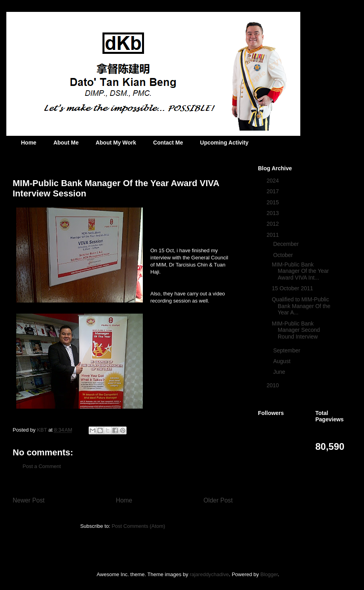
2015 (274, 202)
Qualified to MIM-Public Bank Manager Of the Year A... (301, 306)
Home (29, 143)
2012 (274, 224)
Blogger (269, 574)
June (280, 372)
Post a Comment (42, 466)
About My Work (116, 143)
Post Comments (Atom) (138, 526)
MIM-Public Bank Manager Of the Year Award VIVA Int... (300, 271)
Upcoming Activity (224, 143)
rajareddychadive (209, 574)
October (284, 255)
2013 (274, 213)
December (286, 244)
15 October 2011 (292, 288)
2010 (274, 385)
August (282, 361)
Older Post (218, 500)
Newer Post (29, 500)
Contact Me (168, 143)
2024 (274, 181)
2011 (274, 235)
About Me (66, 143)
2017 (274, 191)
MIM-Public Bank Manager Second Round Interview (296, 330)
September (287, 350)
